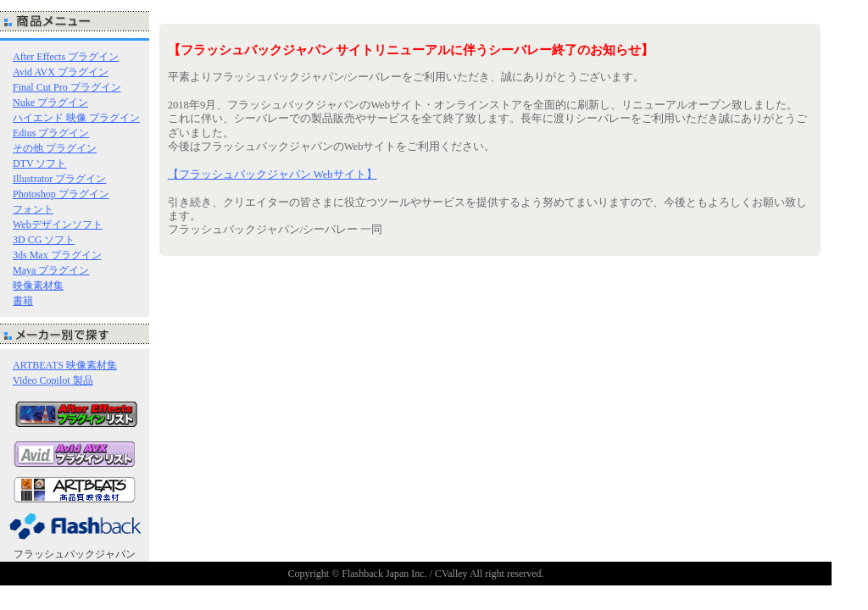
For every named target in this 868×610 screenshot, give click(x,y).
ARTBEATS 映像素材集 (65, 365)
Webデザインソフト (58, 225)
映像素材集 (38, 286)
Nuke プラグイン (50, 103)
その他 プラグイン (55, 148)
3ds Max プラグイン (57, 255)
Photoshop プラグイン (61, 194)
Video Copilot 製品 (53, 380)
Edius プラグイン (51, 133)
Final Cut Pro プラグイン (67, 87)
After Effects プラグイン (66, 57)
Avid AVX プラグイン (61, 72)
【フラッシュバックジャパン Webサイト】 (273, 175)
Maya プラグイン (51, 270)
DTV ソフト (39, 164)
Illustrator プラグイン (59, 179)
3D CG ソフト (44, 240)
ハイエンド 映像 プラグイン (76, 118)
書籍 (23, 301)
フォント (33, 209)
